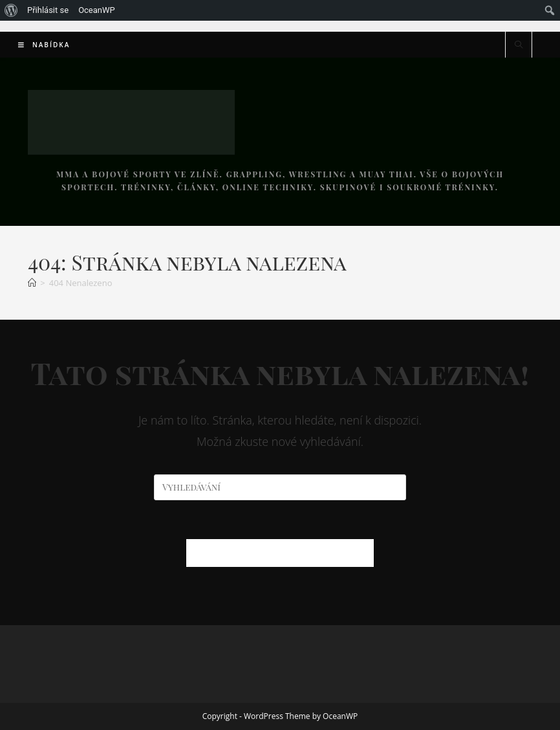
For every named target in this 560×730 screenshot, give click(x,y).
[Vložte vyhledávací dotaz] (280, 487)
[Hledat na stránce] (519, 45)
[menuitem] (11, 10)
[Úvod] (32, 283)
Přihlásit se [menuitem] (48, 10)
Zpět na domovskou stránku (280, 553)
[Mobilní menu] (44, 45)
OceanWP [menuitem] (97, 10)
